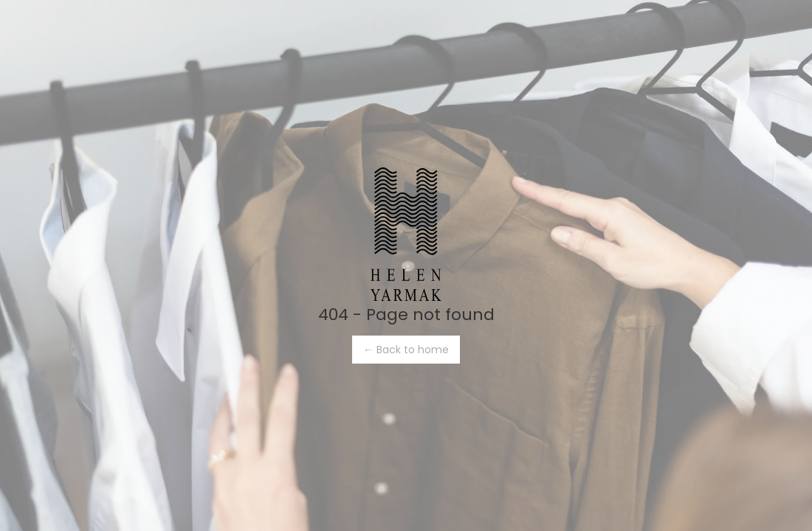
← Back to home (406, 350)
